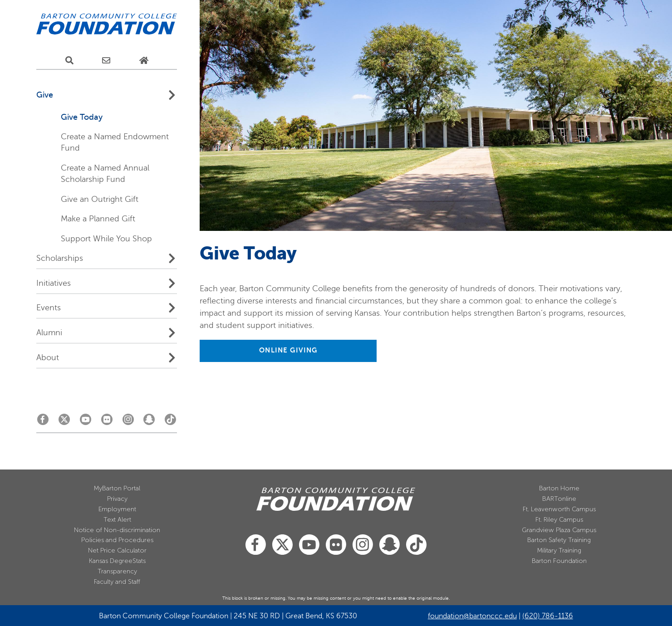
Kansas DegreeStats (117, 561)
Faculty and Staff (117, 582)
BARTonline (559, 499)
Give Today (82, 117)
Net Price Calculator (117, 550)
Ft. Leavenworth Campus (559, 509)
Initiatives (54, 283)
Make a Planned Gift (98, 219)
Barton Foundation (559, 561)
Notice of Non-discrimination (117, 530)
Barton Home (559, 488)
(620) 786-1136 (548, 616)
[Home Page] (144, 61)
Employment (117, 509)
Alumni (49, 333)
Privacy (117, 499)
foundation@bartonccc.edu (472, 616)
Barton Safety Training (559, 540)
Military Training (559, 550)
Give (45, 95)
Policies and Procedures (117, 540)
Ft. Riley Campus (559, 520)
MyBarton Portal (117, 488)
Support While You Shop (106, 239)
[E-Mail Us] (106, 61)
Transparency (117, 571)
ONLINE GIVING (288, 350)
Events (49, 308)
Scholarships (60, 258)
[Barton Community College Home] (107, 24)
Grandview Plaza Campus (559, 530)
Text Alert (117, 520)
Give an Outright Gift (100, 199)
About (48, 357)
